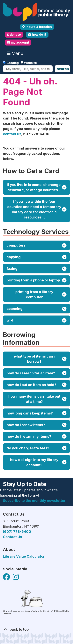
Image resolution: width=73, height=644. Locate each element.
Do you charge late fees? (37, 448)
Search (63, 69)
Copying (37, 257)
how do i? (37, 35)
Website (30, 63)
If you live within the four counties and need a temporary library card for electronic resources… (37, 209)
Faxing (37, 269)
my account (18, 43)
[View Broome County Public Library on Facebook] (7, 578)
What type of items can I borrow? (40, 359)
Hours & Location (39, 27)
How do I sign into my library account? (38, 462)
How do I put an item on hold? (37, 385)
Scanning (37, 309)
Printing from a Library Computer (41, 294)
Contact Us (12, 537)
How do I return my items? (37, 436)
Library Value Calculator (24, 556)
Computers (37, 245)
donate (14, 35)
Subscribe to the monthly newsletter (34, 501)
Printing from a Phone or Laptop (37, 280)
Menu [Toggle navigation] (16, 53)
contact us (12, 134)
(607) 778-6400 (17, 532)
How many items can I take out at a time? (37, 399)
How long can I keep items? (37, 413)
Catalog (13, 63)
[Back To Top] (36, 629)
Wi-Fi (37, 320)
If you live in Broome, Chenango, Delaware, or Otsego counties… (37, 187)
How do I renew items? (37, 425)
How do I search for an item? (37, 373)
